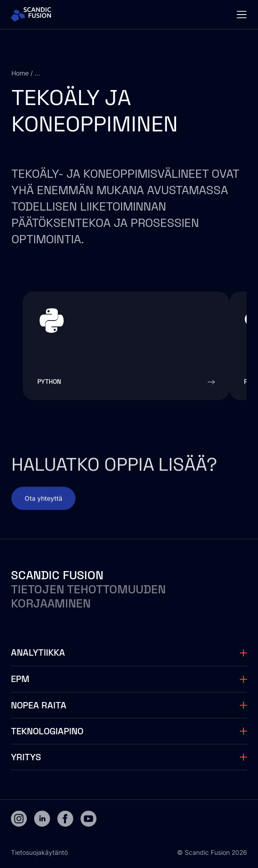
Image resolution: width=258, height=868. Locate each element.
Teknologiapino (47, 731)
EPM (20, 679)
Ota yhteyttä (43, 503)
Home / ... (26, 73)
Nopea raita (39, 705)
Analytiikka (38, 652)
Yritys (26, 757)
